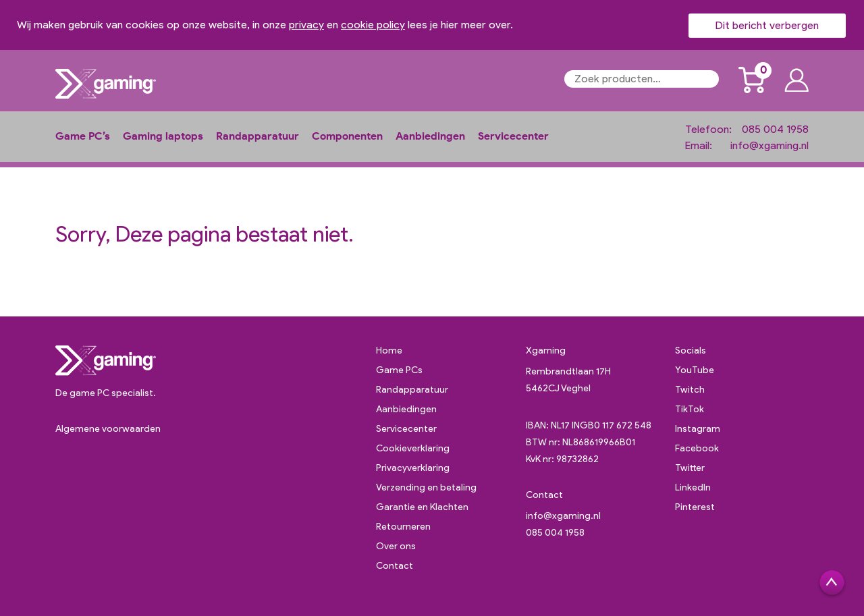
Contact (395, 566)
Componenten (347, 136)
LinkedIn (693, 487)
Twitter (690, 468)
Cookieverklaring (413, 448)
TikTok (690, 409)
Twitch (690, 390)
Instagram (698, 429)
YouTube (695, 370)
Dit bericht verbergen (767, 25)
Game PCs (399, 370)
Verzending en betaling (426, 487)
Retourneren (403, 527)
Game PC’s (83, 136)
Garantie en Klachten (422, 507)
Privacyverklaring (413, 468)
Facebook (697, 448)
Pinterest (695, 507)
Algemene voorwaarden (108, 429)
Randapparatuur (258, 136)
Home (389, 351)
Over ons (396, 546)
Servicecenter (513, 136)
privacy (306, 25)
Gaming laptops (163, 136)
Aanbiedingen (430, 136)
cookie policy (373, 25)
